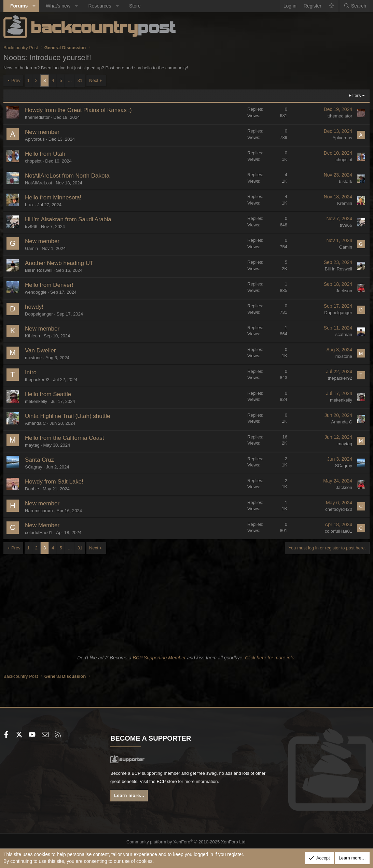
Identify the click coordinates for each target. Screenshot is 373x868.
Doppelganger (39, 314)
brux (29, 205)
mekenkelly (36, 401)
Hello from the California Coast (64, 438)
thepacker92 (37, 380)
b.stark (346, 181)
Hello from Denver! (49, 285)
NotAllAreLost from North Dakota (67, 176)
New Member (42, 525)
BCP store (185, 783)
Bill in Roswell (39, 270)
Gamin (31, 248)
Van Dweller (40, 351)
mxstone (33, 358)
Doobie (32, 489)
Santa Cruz (39, 460)
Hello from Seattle (48, 394)
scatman (344, 334)
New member (42, 132)
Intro (31, 372)
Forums (19, 6)
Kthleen (32, 336)
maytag (32, 445)
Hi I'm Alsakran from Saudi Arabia (68, 219)
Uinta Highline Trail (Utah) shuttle (67, 416)
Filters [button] (355, 95)
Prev (16, 80)
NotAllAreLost (38, 183)
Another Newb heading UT (59, 263)
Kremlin (345, 203)
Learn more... (131, 797)
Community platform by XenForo (187, 840)
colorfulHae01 (39, 533)
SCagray (34, 467)
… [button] (70, 80)
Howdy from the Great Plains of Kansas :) (78, 110)
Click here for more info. (270, 658)
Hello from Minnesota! (53, 198)
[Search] (355, 6)
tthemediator (37, 117)
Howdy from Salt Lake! (54, 482)
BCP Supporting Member (159, 658)
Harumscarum (39, 511)
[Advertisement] (186, 602)
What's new (58, 6)
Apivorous (35, 139)
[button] (34, 6)
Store (135, 6)
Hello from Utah (45, 154)
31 (80, 80)
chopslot (33, 161)
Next (94, 80)
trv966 (31, 227)
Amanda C (35, 423)
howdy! (34, 307)
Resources (100, 6)
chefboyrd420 (339, 509)
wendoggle (36, 292)
